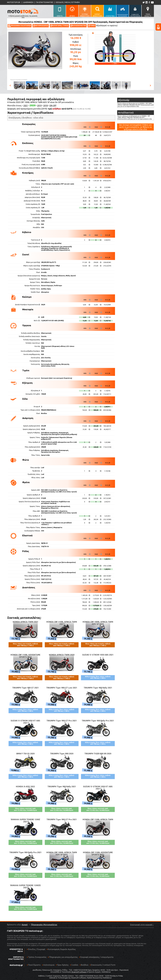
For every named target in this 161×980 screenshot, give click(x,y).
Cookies (75, 965)
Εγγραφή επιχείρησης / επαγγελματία (96, 958)
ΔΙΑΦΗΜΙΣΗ (28, 2)
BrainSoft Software (79, 972)
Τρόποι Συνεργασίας (37, 958)
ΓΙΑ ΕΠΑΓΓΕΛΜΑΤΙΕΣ (45, 2)
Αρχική (25, 925)
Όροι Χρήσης (63, 965)
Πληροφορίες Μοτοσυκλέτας (44, 925)
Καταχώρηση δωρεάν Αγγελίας (62, 949)
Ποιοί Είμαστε (34, 965)
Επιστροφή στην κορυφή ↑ (142, 925)
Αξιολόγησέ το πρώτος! (107, 25)
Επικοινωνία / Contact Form (103, 965)
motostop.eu (49, 965)
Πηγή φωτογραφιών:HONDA (19, 80)
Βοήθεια (85, 965)
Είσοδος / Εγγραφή (37, 949)
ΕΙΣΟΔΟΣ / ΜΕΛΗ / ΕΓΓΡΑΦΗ (68, 2)
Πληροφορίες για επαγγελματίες (63, 958)
